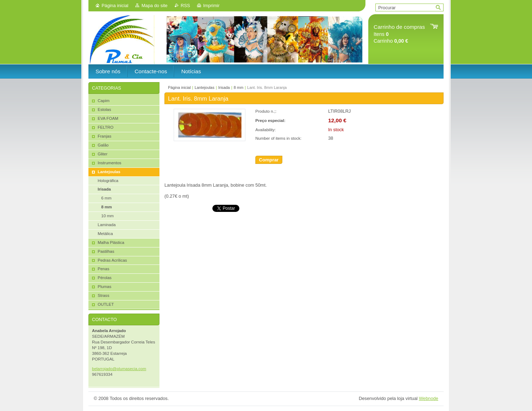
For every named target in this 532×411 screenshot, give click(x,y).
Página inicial (115, 6)
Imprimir (211, 6)
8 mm (238, 87)
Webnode (428, 398)
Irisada (224, 87)
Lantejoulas (205, 87)
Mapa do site (154, 6)
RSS (185, 6)
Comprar (269, 160)
